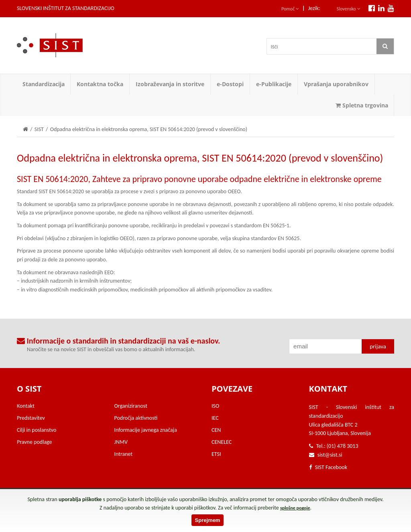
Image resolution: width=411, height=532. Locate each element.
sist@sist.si (330, 455)
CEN (216, 430)
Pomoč (290, 9)
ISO (215, 406)
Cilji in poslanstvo (37, 430)
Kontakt (26, 406)
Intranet (124, 454)
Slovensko (349, 9)
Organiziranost (131, 406)
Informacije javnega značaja (146, 430)
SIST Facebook (328, 467)
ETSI (216, 454)
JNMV (121, 442)
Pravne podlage (35, 442)
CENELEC (222, 442)
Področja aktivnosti (136, 418)
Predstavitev (31, 418)
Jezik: (314, 8)
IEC (215, 418)
